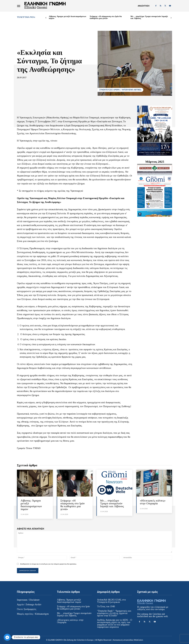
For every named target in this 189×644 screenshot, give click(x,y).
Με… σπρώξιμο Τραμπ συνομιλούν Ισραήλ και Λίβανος (149, 17)
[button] (144, 6)
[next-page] (171, 18)
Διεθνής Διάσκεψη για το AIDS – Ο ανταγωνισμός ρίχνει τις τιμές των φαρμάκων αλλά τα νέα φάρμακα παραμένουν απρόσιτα (115, 623)
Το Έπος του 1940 (106, 606)
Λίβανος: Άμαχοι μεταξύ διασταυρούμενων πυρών (67, 17)
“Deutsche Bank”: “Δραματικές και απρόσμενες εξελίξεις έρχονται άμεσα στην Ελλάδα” (114, 613)
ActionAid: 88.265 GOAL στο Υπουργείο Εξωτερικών (111, 601)
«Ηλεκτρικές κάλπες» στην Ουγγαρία (153, 502)
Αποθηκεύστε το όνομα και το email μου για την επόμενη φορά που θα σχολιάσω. (48, 564)
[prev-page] (46, 18)
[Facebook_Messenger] (7, 637)
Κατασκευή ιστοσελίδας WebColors (128, 640)
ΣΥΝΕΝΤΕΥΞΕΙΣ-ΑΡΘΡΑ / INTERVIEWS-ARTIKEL (120, 90)
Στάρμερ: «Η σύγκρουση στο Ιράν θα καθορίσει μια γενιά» (106, 17)
